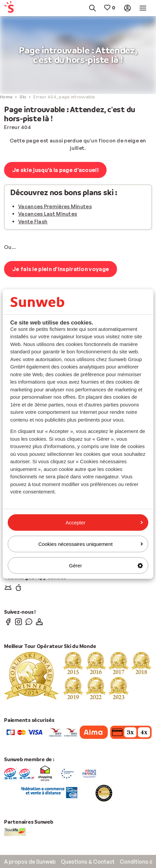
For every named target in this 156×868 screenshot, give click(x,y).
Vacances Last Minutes (48, 214)
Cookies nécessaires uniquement (91, 544)
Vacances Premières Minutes (55, 206)
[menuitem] (14, 8)
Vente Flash (33, 222)
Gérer (106, 566)
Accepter (104, 522)
